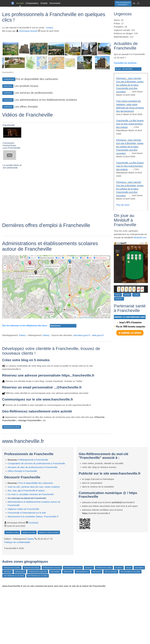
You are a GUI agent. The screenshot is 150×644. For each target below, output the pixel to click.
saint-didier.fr (139, 622)
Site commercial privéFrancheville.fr (123, 3)
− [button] (5, 323)
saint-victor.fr (97, 626)
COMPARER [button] (8, 93)
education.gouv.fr (82, 389)
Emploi (44, 3)
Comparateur (32, 3)
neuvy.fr (129, 622)
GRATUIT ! (119, 299)
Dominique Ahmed (28, 31)
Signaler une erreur (29, 587)
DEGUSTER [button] (8, 86)
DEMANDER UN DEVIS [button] (12, 481)
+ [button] (5, 320)
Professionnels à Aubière (12, 622)
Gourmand (55, 3)
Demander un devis (12, 587)
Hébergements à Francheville (34, 514)
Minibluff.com (140, 237)
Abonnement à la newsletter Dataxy (33, 571)
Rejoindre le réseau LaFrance (49, 587)
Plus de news (123, 205)
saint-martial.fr (55, 626)
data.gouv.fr (98, 389)
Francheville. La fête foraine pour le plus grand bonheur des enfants (130, 124)
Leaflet (81, 372)
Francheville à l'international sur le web (27, 567)
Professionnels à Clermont (52, 622)
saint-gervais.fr (20, 626)
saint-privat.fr (68, 626)
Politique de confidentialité (17, 596)
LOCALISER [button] (8, 100)
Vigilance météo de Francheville (23, 563)
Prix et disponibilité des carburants (36, 537)
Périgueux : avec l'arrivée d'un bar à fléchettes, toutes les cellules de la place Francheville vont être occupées (130, 85)
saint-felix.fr (8, 626)
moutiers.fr (119, 622)
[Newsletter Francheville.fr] (134, 3)
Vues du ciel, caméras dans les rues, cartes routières (34, 541)
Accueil (20, 3)
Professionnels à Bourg (32, 622)
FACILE (118, 295)
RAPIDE (127, 295)
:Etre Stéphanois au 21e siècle (14, 630)
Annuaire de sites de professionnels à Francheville (33, 521)
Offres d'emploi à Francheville (22, 525)
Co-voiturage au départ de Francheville (27, 552)
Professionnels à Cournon (73, 622)
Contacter (34, 577)
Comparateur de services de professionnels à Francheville (36, 518)
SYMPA (136, 295)
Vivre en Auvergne (111, 626)
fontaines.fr (89, 622)
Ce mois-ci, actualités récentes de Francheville (31, 548)
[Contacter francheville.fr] (138, 3)
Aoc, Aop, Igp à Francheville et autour (26, 545)
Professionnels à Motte (104, 622)
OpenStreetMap (89, 372)
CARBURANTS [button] (9, 79)
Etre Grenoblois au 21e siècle (130, 626)
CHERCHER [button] (8, 107)
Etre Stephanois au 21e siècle (38, 630)
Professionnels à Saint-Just (38, 626)
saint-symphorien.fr (82, 626)
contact (50, 28)
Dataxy (22, 389)
